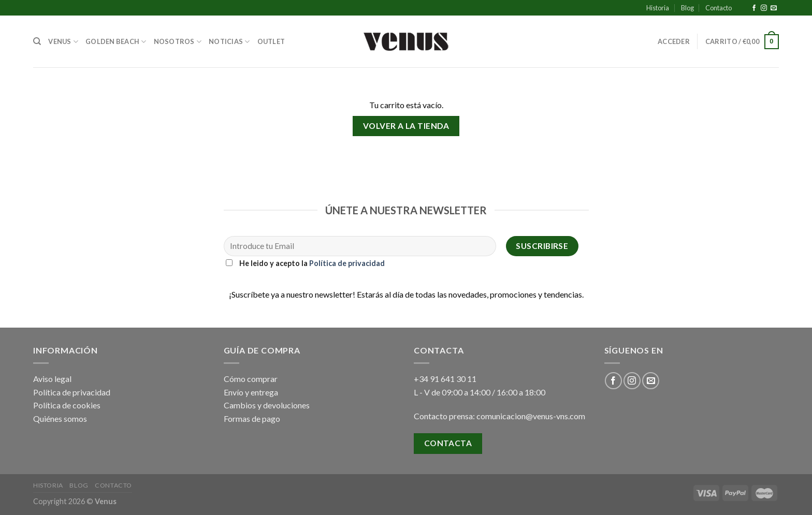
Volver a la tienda (406, 126)
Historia (658, 8)
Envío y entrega (251, 392)
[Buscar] (37, 41)
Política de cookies (67, 405)
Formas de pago (252, 418)
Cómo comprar (251, 379)
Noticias (229, 42)
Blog (687, 8)
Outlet (271, 41)
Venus (63, 42)
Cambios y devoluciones (267, 405)
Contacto (719, 8)
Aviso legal (52, 379)
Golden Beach (116, 42)
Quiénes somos (60, 418)
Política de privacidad (347, 263)
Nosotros (178, 42)
